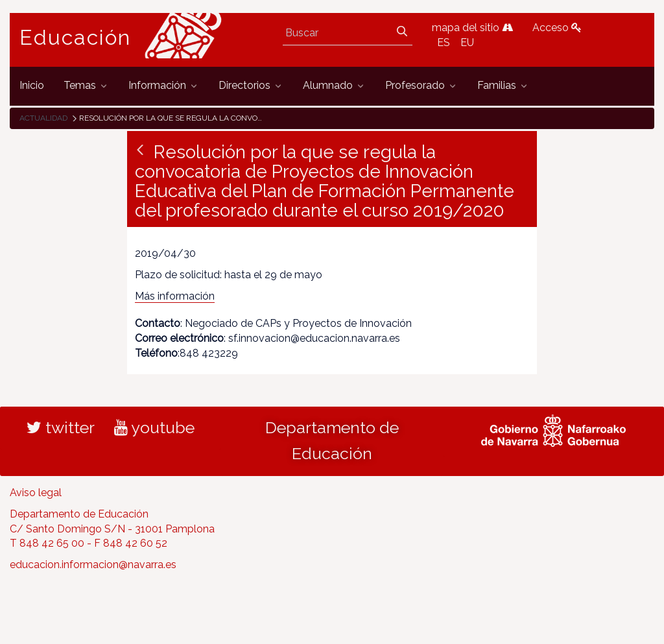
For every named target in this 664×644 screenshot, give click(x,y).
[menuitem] (32, 86)
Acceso (557, 28)
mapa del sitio (472, 28)
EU (467, 42)
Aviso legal (36, 493)
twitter (61, 427)
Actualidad (43, 118)
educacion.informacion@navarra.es (93, 565)
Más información (175, 296)
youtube (154, 427)
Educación (75, 38)
